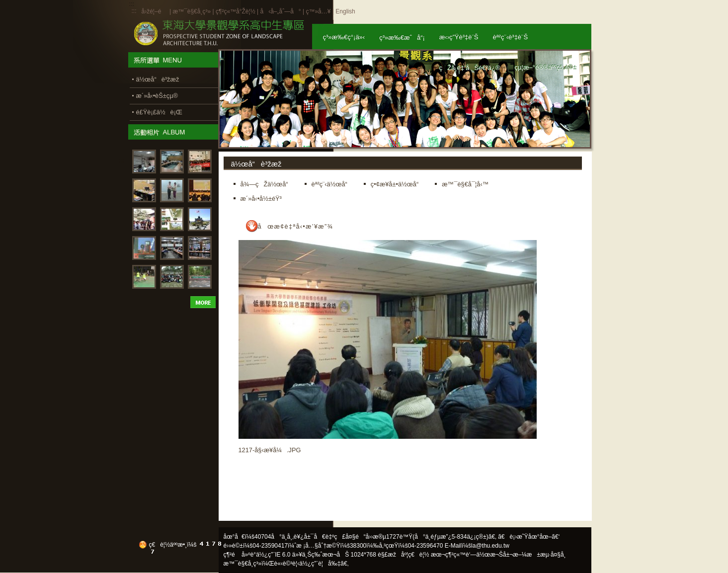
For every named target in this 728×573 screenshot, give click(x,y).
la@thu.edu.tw (490, 546)
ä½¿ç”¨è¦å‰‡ (320, 564)
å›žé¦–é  (155, 11)
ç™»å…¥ (318, 11)
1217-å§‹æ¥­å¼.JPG (270, 450)
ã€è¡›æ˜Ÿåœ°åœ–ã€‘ (529, 537)
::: (134, 11)
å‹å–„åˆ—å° (280, 11)
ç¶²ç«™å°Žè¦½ (236, 11)
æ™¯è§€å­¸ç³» (192, 11)
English (345, 11)
